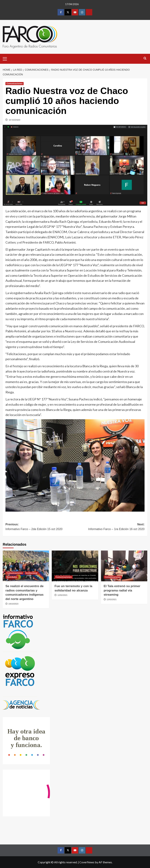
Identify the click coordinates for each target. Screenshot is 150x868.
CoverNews (87, 862)
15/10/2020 (14, 120)
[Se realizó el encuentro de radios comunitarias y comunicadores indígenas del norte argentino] (26, 566)
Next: (110, 527)
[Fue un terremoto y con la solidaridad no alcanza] (75, 566)
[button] (6, 58)
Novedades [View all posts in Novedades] (12, 577)
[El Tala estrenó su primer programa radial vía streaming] (124, 566)
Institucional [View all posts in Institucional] (32, 573)
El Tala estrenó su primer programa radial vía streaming (122, 590)
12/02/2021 (62, 595)
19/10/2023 (13, 604)
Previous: (40, 527)
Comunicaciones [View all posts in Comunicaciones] (15, 83)
